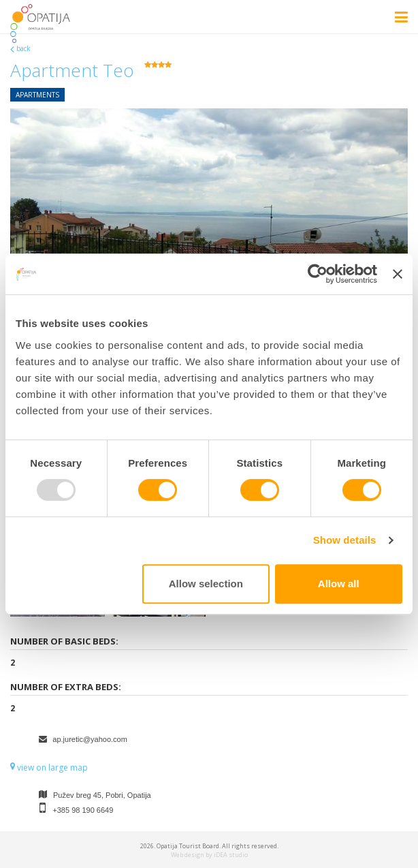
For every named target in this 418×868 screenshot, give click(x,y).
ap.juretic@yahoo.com (90, 739)
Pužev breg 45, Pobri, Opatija (102, 795)
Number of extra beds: (66, 687)
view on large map (49, 768)
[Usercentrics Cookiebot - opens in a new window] (318, 274)
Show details (345, 540)
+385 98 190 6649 (83, 810)
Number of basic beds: (64, 641)
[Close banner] (398, 274)
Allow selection (206, 584)
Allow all (339, 584)
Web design (188, 855)
